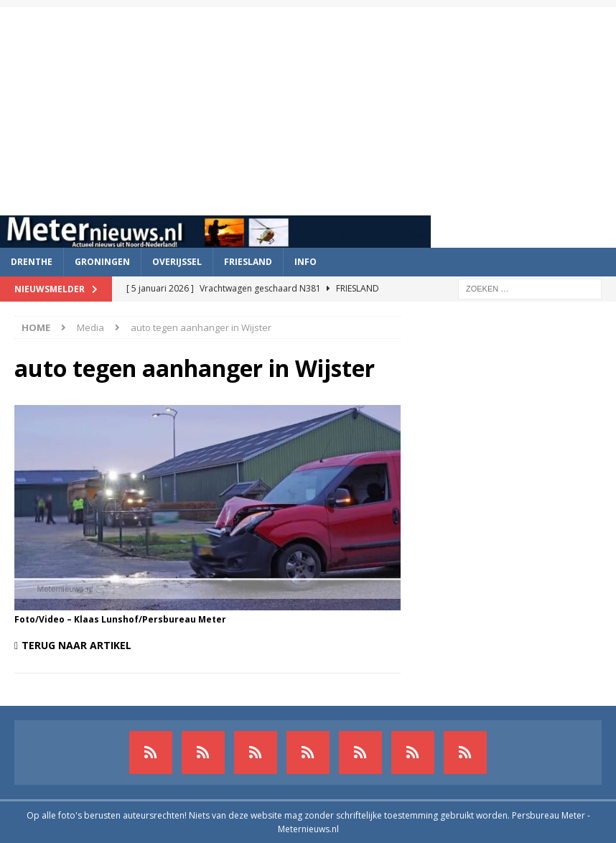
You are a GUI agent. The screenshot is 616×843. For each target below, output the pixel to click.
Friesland (248, 262)
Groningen (102, 262)
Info (305, 262)
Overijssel (177, 262)
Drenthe (32, 262)
